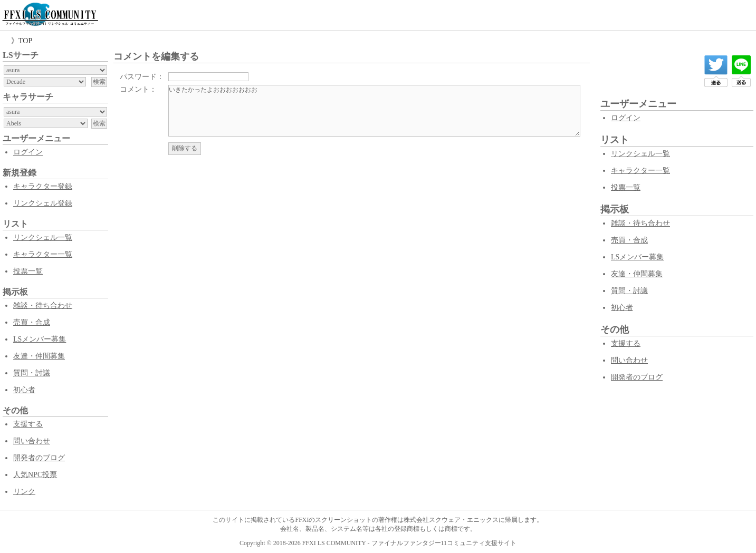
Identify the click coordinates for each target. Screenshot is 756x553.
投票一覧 (28, 271)
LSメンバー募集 (40, 339)
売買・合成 (32, 322)
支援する (28, 424)
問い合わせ (32, 441)
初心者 (24, 390)
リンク (24, 492)
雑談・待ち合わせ (43, 305)
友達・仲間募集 (39, 356)
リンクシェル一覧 (43, 237)
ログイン (28, 152)
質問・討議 (32, 373)
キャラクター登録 (43, 186)
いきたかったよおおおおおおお (374, 111)
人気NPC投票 (35, 475)
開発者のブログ (39, 458)
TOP (25, 41)
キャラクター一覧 (43, 254)
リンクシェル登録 (43, 203)
